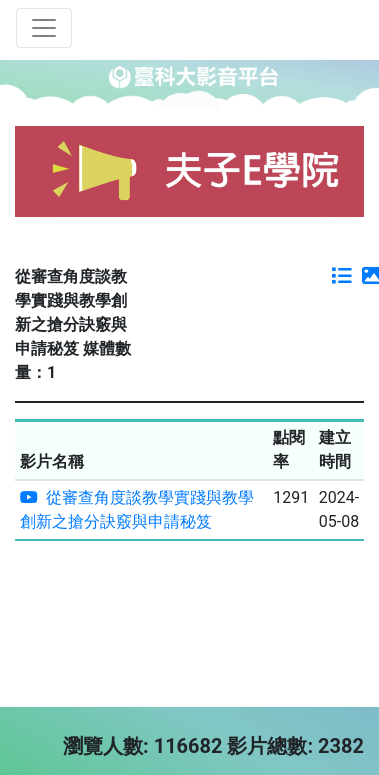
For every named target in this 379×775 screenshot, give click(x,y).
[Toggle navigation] (44, 28)
